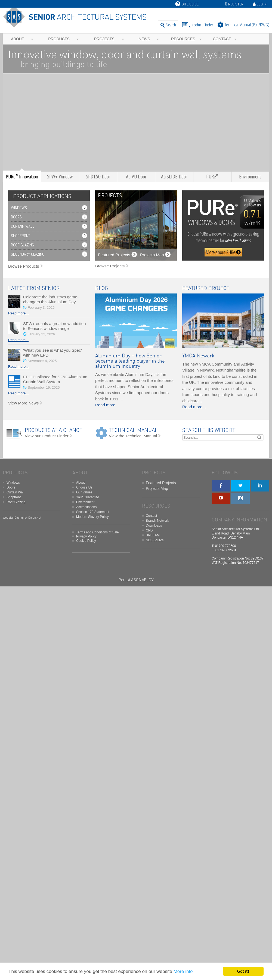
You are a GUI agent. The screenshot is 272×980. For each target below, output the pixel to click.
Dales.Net (35, 518)
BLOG (102, 288)
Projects (104, 39)
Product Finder (202, 25)
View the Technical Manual (133, 436)
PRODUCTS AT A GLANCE (54, 430)
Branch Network (157, 521)
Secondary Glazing (28, 254)
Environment (85, 502)
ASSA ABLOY (142, 580)
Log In (262, 4)
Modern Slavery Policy (92, 517)
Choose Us (84, 487)
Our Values (84, 492)
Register (236, 4)
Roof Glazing (22, 245)
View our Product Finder (47, 436)
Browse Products (24, 266)
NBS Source (155, 540)
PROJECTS (110, 196)
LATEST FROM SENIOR (34, 288)
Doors (16, 217)
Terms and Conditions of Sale (98, 532)
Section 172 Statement (93, 512)
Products (59, 39)
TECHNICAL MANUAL (133, 430)
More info (183, 972)
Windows (19, 208)
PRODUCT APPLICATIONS (42, 197)
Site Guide (187, 4)
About (17, 39)
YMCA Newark (198, 356)
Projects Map (157, 489)
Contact (222, 39)
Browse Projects (110, 266)
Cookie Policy (86, 541)
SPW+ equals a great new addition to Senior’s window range (55, 326)
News (144, 39)
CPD (149, 530)
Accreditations (86, 507)
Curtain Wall (23, 226)
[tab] (41, 197)
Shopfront (21, 236)
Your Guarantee (88, 497)
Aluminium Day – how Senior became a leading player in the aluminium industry (130, 361)
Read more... (18, 313)
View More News (23, 403)
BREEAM (153, 535)
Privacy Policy (86, 536)
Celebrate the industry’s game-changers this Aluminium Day (51, 299)
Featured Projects (161, 483)
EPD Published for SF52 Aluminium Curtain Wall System (55, 379)
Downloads (154, 525)
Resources (183, 39)
